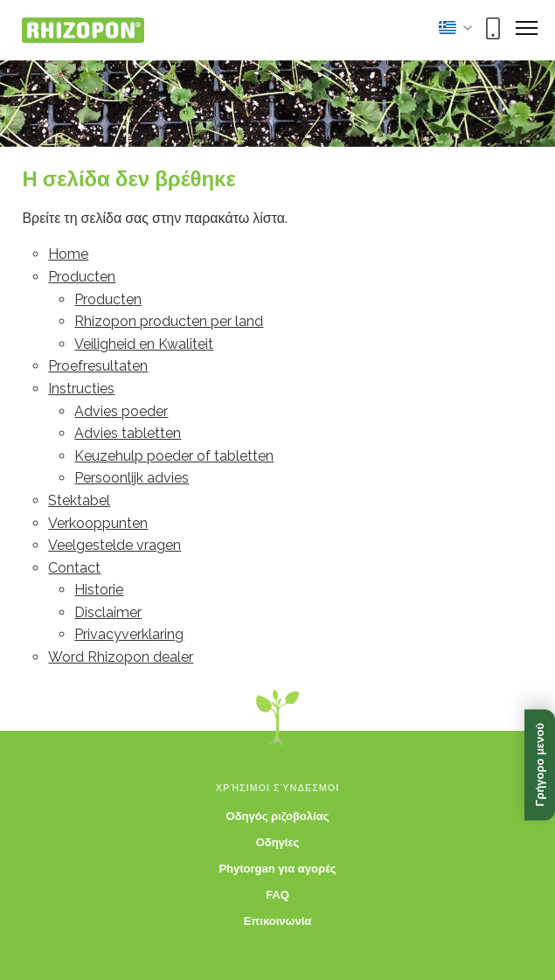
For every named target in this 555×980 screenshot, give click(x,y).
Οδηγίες (278, 842)
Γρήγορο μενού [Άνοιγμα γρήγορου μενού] (540, 765)
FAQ (277, 895)
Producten (82, 277)
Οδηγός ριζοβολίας (278, 816)
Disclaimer (108, 612)
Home (68, 254)
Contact (74, 568)
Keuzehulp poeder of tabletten (174, 456)
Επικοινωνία (278, 921)
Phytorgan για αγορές (277, 869)
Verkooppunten (98, 523)
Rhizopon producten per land (169, 321)
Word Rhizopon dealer (121, 657)
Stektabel (79, 500)
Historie (99, 590)
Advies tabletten (128, 433)
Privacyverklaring (129, 634)
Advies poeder (121, 411)
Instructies (81, 389)
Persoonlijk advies (132, 478)
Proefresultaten (98, 366)
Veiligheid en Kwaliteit (144, 344)
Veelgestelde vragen (114, 545)
